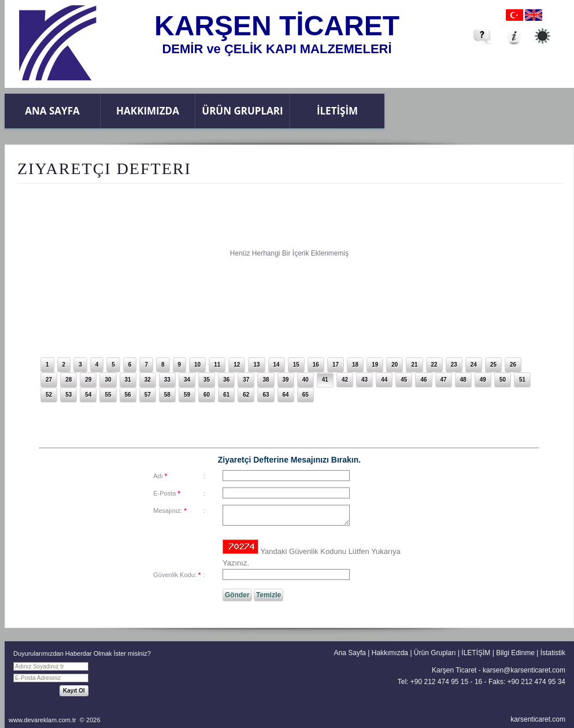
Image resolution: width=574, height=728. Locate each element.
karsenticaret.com (538, 719)
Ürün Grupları (242, 111)
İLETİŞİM (337, 111)
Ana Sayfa (52, 111)
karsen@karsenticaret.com (524, 670)
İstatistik (553, 653)
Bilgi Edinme (515, 653)
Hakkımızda (148, 111)
